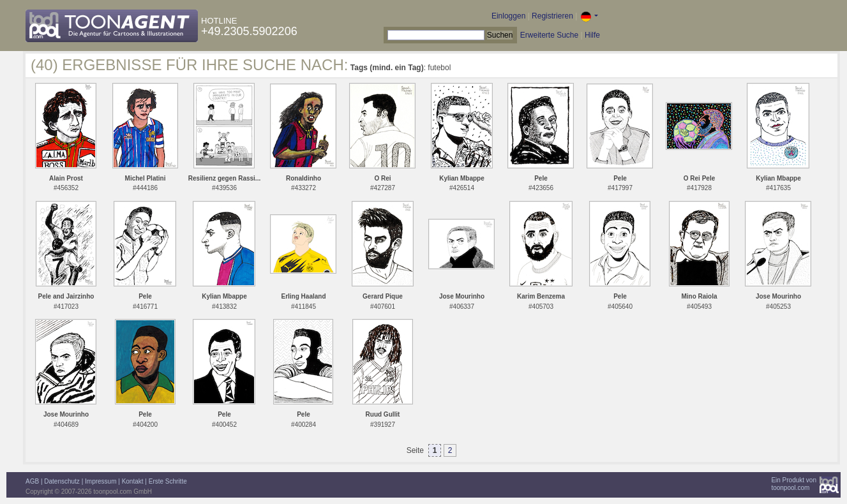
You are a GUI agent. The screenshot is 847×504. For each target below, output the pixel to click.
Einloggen (508, 16)
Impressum (101, 481)
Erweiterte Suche (549, 35)
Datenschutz (62, 481)
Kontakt (133, 481)
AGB (32, 481)
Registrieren (552, 16)
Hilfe (592, 35)
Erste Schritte (168, 481)
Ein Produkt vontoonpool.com (794, 484)
